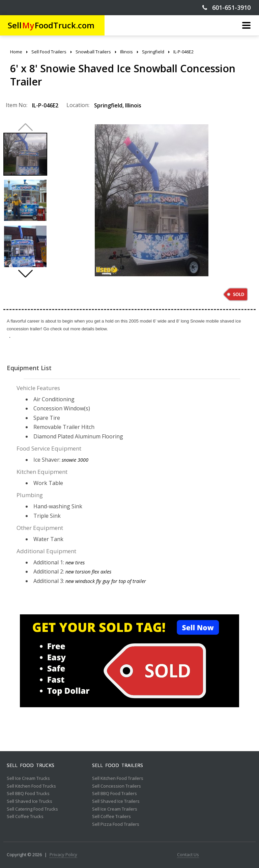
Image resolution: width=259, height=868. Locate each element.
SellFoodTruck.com (51, 25)
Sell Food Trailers (118, 765)
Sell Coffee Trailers (111, 817)
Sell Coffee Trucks (25, 817)
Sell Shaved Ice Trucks (30, 801)
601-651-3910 (226, 8)
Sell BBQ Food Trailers (114, 794)
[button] (25, 274)
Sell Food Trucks (31, 765)
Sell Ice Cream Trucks (28, 778)
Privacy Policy (63, 855)
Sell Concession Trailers (117, 786)
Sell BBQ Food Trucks (28, 794)
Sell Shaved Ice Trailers (116, 801)
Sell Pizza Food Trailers (116, 824)
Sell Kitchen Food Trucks (31, 786)
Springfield (108, 105)
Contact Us (188, 855)
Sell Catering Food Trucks (32, 809)
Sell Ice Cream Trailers (115, 809)
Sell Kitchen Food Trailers (118, 778)
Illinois (133, 105)
